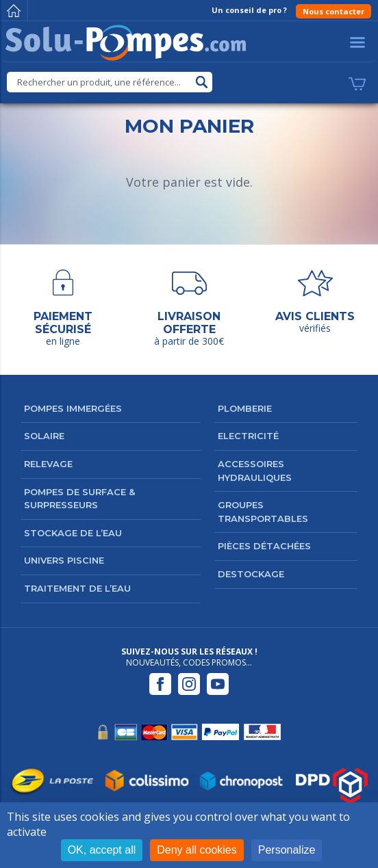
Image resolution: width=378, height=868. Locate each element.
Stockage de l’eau (73, 533)
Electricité (248, 436)
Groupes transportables (263, 512)
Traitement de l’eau (77, 588)
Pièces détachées (264, 546)
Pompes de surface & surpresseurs (79, 499)
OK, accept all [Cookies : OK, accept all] (102, 850)
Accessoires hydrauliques (255, 471)
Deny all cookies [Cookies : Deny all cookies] (197, 850)
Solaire (44, 436)
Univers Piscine (64, 560)
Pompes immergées (73, 408)
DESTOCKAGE (251, 574)
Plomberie (245, 408)
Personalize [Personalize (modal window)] (287, 850)
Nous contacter (333, 11)
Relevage (48, 464)
